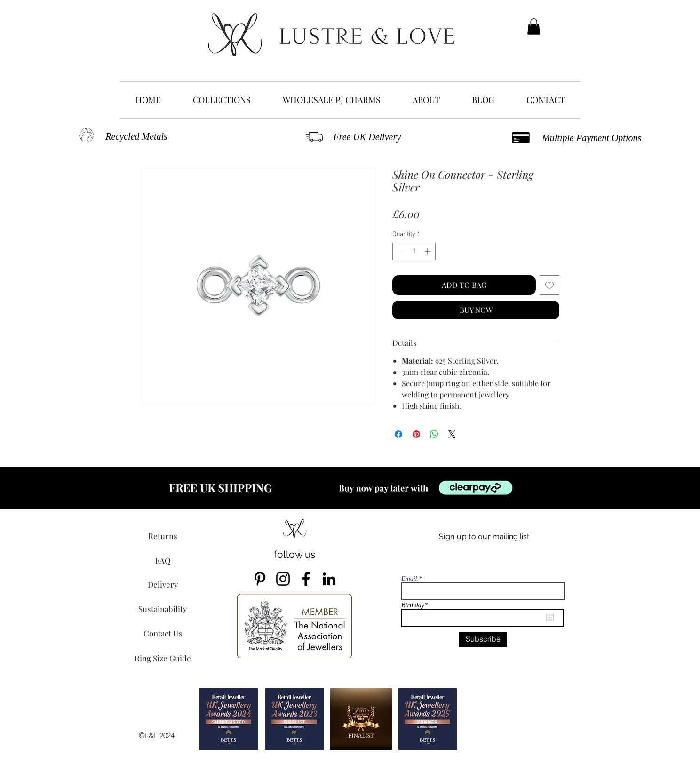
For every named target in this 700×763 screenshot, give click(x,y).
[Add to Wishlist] (549, 285)
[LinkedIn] (329, 579)
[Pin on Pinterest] (416, 434)
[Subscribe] (483, 639)
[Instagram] (283, 579)
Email (409, 579)
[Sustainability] (163, 609)
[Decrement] (400, 251)
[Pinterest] (260, 579)
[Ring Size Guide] (163, 658)
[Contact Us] (163, 633)
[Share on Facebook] (398, 434)
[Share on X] (452, 434)
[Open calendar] (550, 618)
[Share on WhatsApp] (434, 434)
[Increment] (428, 251)
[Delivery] (163, 584)
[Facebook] (306, 579)
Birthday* (418, 605)
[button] (534, 27)
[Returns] (163, 536)
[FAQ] (163, 560)
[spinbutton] (414, 251)
